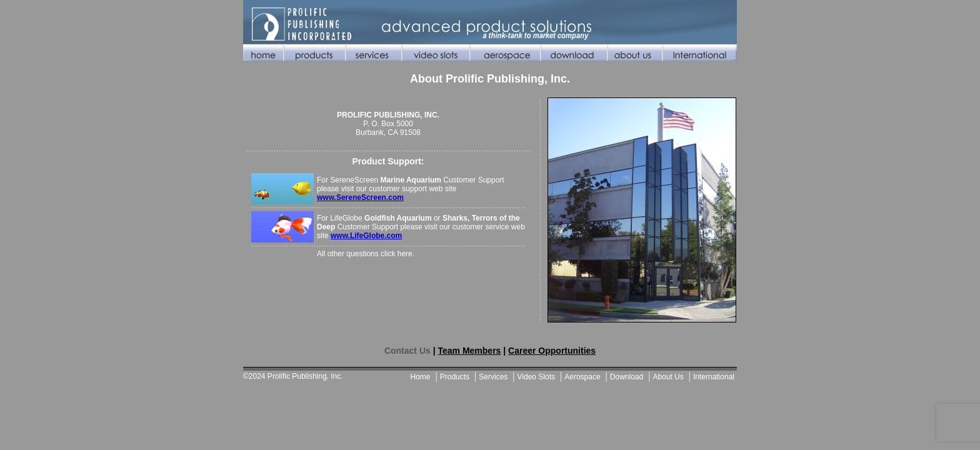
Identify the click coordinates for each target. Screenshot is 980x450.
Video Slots (537, 377)
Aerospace (582, 377)
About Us (668, 377)
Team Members (469, 351)
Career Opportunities (552, 351)
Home (421, 377)
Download (627, 377)
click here (397, 254)
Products (455, 377)
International (714, 377)
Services (493, 377)
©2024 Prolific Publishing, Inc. (293, 376)
